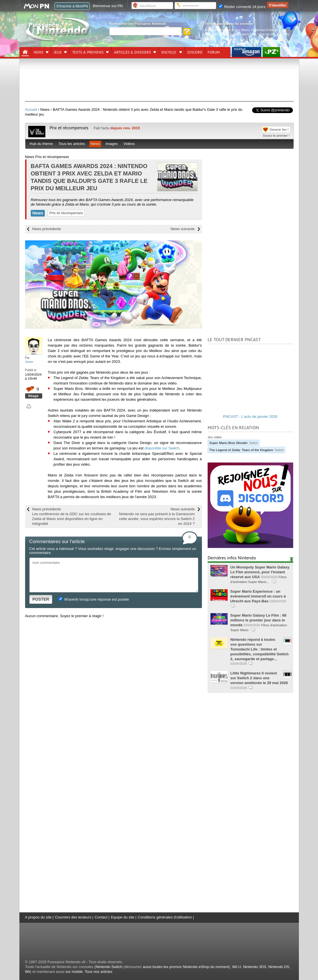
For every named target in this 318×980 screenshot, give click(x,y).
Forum (214, 52)
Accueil (31, 110)
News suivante (183, 229)
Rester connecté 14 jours (242, 7)
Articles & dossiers (132, 52)
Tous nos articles (99, 972)
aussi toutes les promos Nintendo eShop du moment (186, 967)
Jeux (58, 52)
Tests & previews (88, 52)
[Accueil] (25, 52)
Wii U (237, 967)
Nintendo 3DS (255, 967)
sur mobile (74, 972)
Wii (28, 972)
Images (112, 144)
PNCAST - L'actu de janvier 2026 (250, 417)
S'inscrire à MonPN (72, 6)
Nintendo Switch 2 (218, 34)
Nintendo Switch (109, 967)
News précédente (47, 229)
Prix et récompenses (69, 128)
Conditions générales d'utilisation (165, 917)
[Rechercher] (145, 31)
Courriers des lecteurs (73, 917)
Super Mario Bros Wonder (234, 443)
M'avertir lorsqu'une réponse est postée (94, 599)
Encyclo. (169, 52)
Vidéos (129, 144)
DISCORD (195, 52)
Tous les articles (72, 144)
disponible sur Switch (162, 448)
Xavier (29, 362)
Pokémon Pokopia (265, 30)
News (39, 52)
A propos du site (38, 917)
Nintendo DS (279, 967)
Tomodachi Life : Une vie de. (254, 34)
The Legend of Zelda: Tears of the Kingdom (247, 450)
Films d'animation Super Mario (227, 30)
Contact (101, 917)
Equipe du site (123, 917)
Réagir (33, 396)
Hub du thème (41, 144)
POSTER (41, 599)
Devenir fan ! (279, 129)
